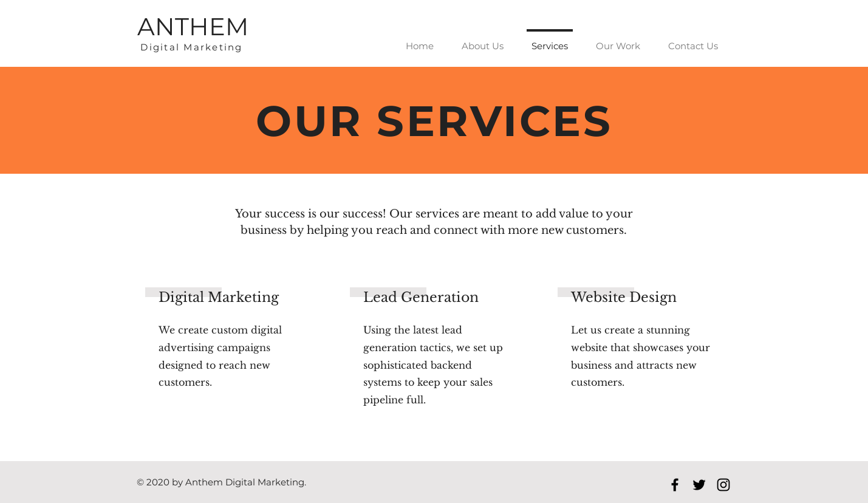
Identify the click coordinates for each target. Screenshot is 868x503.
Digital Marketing (191, 47)
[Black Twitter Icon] (699, 485)
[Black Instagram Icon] (723, 485)
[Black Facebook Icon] (675, 485)
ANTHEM (193, 26)
